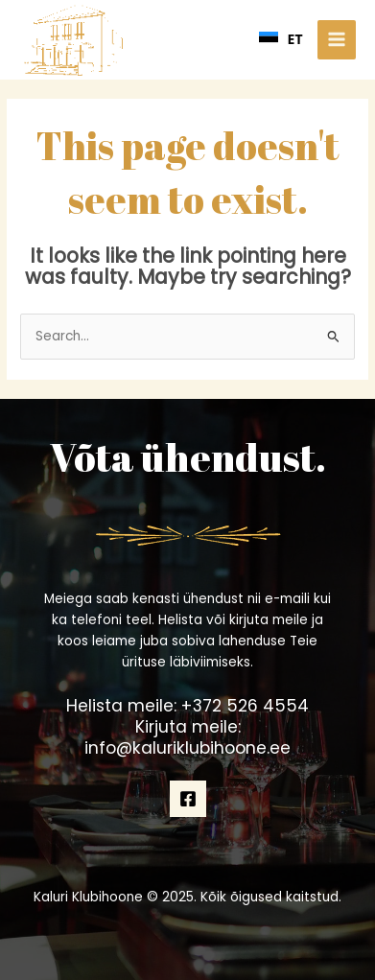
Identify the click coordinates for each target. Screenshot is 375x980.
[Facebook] (188, 799)
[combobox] (281, 39)
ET (281, 39)
